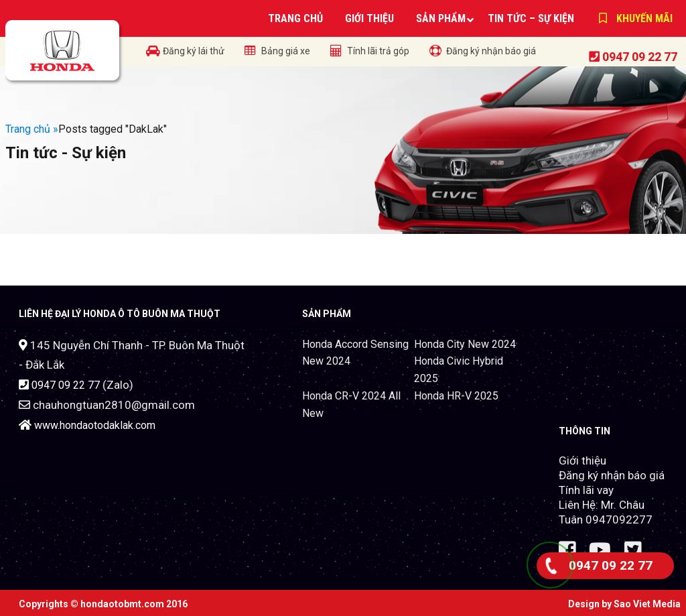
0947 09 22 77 (640, 57)
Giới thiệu (582, 460)
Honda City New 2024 (465, 344)
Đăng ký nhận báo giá (612, 475)
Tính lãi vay (586, 490)
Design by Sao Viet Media (624, 604)
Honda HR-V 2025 (456, 396)
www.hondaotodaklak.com (95, 425)
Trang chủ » (32, 129)
